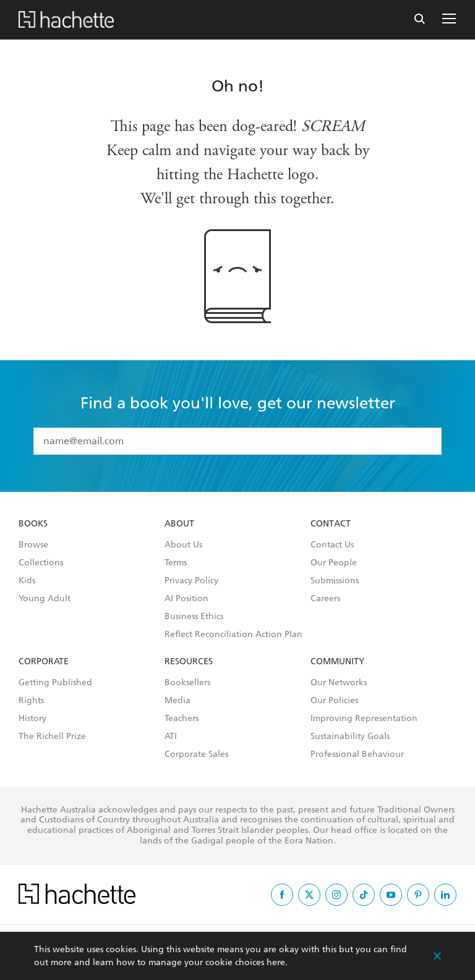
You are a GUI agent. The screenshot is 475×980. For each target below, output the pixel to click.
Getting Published (55, 683)
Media (178, 701)
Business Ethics (194, 617)
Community (337, 662)
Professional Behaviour (357, 754)
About (179, 524)
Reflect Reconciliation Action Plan (233, 635)
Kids (27, 581)
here (276, 962)
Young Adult (45, 599)
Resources (189, 662)
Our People (334, 563)
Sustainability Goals (350, 737)
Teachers (182, 719)
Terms (176, 563)
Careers (325, 599)
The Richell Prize (52, 737)
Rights (31, 701)
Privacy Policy (191, 581)
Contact (331, 524)
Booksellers (187, 683)
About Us (183, 545)
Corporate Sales (196, 754)
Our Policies (334, 701)
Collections (41, 563)
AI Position (186, 599)
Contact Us (332, 545)
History (32, 719)
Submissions (335, 581)
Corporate (44, 662)
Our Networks (339, 683)
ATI (171, 737)
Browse (33, 545)
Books (33, 524)
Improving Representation (364, 719)
